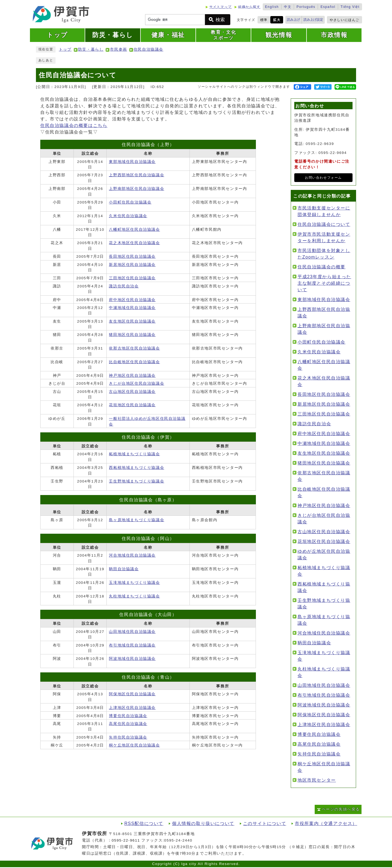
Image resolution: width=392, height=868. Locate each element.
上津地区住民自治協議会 (132, 708)
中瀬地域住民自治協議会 (132, 308)
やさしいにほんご (344, 20)
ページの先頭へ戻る (341, 809)
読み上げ (293, 20)
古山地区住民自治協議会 (132, 392)
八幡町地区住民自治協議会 (134, 230)
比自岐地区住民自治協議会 (134, 362)
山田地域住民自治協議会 (132, 632)
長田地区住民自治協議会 (132, 257)
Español (328, 7)
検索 (220, 20)
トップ (65, 49)
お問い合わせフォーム (323, 178)
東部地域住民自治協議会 (132, 162)
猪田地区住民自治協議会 (132, 335)
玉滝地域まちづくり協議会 (134, 583)
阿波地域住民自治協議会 (132, 659)
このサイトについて (265, 823)
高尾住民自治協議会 (128, 724)
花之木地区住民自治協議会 (134, 243)
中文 (288, 7)
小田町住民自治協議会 (130, 202)
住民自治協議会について (324, 224)
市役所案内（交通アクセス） (326, 823)
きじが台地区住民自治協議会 (137, 383)
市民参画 (118, 49)
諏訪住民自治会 (124, 286)
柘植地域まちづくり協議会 (134, 454)
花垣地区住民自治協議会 (132, 405)
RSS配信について (144, 823)
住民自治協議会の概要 (321, 267)
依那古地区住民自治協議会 (134, 348)
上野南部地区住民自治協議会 (137, 189)
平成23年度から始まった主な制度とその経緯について (324, 283)
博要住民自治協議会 (128, 716)
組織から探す (249, 7)
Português (306, 7)
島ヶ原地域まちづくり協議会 (137, 520)
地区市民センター (317, 780)
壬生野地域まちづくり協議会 (137, 481)
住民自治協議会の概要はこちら (74, 125)
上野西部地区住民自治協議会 (137, 175)
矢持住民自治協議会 (128, 737)
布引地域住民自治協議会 (132, 645)
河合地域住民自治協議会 (132, 555)
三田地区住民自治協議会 (132, 278)
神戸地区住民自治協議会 (132, 376)
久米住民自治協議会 (128, 216)
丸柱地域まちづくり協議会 (134, 596)
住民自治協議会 (148, 49)
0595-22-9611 (126, 840)
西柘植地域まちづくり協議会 (137, 468)
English (272, 7)
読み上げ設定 (313, 20)
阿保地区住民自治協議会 (132, 694)
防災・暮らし (91, 49)
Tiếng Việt (350, 7)
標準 (264, 20)
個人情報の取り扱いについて (203, 823)
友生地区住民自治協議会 (132, 321)
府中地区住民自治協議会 (132, 300)
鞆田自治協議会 (124, 569)
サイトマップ (220, 7)
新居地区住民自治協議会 (132, 265)
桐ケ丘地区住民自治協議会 (134, 745)
